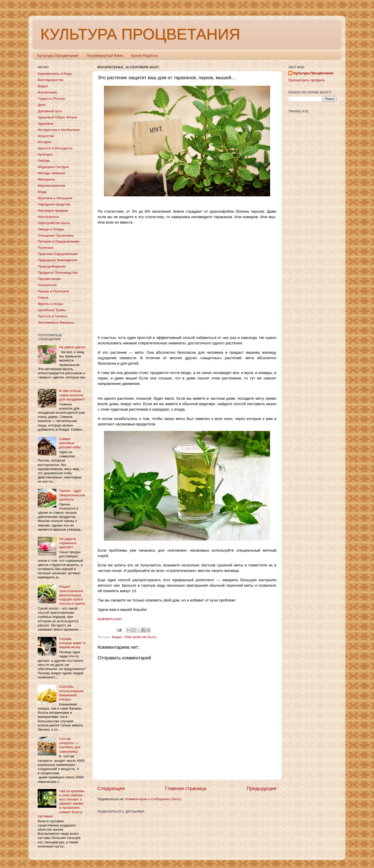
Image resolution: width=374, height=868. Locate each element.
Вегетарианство (51, 80)
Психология (47, 285)
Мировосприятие (51, 186)
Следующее (111, 788)
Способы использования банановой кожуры (71, 693)
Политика (45, 248)
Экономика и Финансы (56, 322)
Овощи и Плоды (51, 229)
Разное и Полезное (53, 291)
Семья (43, 298)
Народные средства (54, 204)
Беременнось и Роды (55, 74)
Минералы (46, 179)
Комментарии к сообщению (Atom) (153, 799)
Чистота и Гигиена (52, 316)
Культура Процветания (58, 55)
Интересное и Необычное (59, 130)
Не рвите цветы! (72, 347)
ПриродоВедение (52, 266)
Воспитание (47, 92)
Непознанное (48, 217)
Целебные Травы (52, 310)
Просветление (49, 279)
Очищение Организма (56, 235)
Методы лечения (51, 173)
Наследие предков (53, 211)
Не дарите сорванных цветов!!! (68, 543)
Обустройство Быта (140, 637)
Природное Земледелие (57, 260)
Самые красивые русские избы (70, 443)
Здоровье (45, 123)
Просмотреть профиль (307, 80)
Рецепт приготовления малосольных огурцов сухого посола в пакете (72, 595)
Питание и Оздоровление (58, 241)
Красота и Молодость (55, 148)
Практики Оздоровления (58, 254)
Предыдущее (262, 788)
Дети (42, 105)
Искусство (46, 136)
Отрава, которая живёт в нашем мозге (72, 643)
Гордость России (51, 99)
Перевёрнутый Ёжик (105, 55)
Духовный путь (50, 111)
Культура (45, 154)
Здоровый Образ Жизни (57, 117)
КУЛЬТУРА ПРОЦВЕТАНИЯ (140, 34)
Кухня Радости (144, 55)
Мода (42, 192)
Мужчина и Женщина (55, 198)
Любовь (44, 161)
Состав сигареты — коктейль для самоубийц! (70, 745)
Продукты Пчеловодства (58, 273)
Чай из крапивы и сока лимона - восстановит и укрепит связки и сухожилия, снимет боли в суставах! (61, 804)
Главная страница (186, 788)
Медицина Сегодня (53, 167)
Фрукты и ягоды (50, 304)
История (44, 142)
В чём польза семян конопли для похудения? (72, 395)
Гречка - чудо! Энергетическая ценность (72, 495)
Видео (117, 637)
